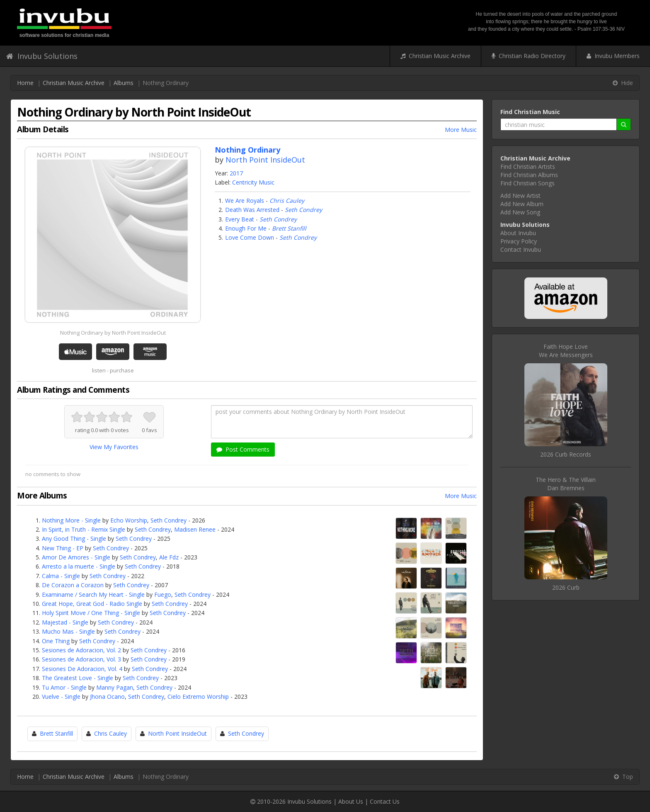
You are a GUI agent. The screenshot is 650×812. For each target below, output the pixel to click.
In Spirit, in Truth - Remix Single (84, 529)
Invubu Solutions (42, 56)
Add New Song (520, 212)
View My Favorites (114, 447)
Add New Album (522, 204)
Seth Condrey (303, 210)
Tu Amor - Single (64, 687)
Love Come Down (250, 237)
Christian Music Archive (435, 56)
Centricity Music (253, 182)
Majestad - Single (65, 622)
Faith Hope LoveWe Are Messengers (566, 351)
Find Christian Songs (528, 183)
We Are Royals (245, 201)
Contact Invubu (521, 249)
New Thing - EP (63, 548)
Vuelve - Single (61, 697)
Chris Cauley (287, 201)
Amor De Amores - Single (76, 557)
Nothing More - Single (71, 520)
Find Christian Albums (529, 175)
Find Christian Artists (528, 167)
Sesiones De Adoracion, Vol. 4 (82, 669)
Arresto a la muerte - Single (79, 566)
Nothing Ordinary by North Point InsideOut (113, 333)
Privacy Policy (519, 241)
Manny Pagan (115, 687)
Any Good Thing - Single (74, 538)
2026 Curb (566, 587)
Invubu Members (613, 56)
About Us (351, 801)
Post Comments (243, 449)
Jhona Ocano (107, 697)
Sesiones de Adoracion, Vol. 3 (81, 659)
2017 (236, 173)
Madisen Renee (195, 529)
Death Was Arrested (252, 210)
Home (25, 83)
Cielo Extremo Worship (198, 697)
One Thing (56, 641)
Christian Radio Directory (529, 56)
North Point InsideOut (265, 160)
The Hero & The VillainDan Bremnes (566, 484)
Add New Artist (520, 196)
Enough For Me (246, 228)
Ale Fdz (169, 557)
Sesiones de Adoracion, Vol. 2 (81, 650)
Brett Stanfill (289, 228)
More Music (461, 130)
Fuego (163, 594)
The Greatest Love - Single (78, 678)
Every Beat (240, 219)
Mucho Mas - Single (68, 631)
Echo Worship (129, 520)
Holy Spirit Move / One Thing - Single (91, 613)
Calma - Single (61, 576)
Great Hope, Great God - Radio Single (92, 604)
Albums (124, 83)
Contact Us (385, 801)
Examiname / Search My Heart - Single (93, 594)
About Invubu (518, 233)
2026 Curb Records (566, 454)
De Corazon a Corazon (73, 585)
